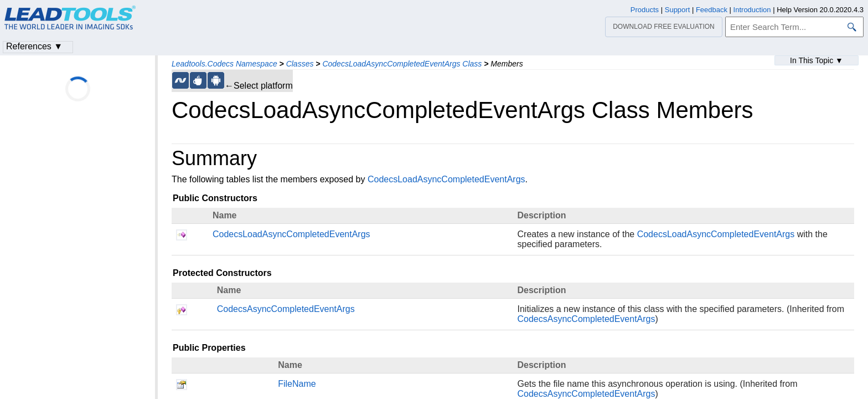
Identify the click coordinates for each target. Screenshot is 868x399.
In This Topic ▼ (817, 60)
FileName (297, 384)
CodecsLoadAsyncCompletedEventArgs (446, 179)
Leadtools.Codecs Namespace (224, 64)
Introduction (752, 10)
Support (678, 10)
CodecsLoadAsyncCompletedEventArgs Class (402, 64)
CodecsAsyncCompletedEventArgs (286, 309)
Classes (300, 64)
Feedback (712, 10)
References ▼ (34, 46)
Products (645, 10)
